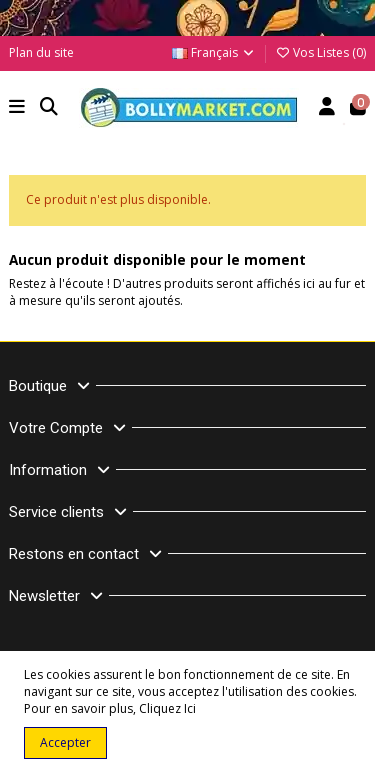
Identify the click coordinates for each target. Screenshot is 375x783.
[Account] (327, 108)
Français (214, 52)
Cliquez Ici (167, 708)
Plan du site (41, 52)
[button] (17, 108)
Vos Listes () (320, 52)
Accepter (65, 742)
